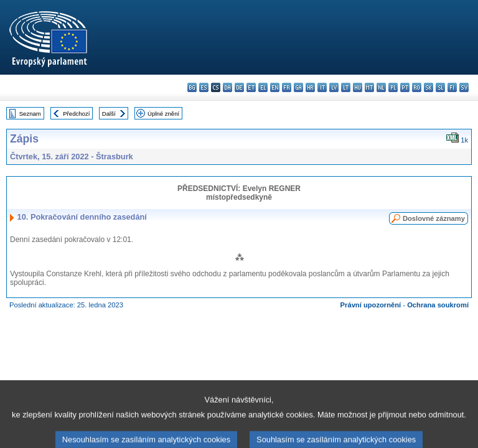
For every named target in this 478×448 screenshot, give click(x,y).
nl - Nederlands (381, 87)
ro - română (417, 87)
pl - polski (393, 87)
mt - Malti (369, 87)
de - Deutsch (239, 87)
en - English (275, 87)
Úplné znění (163, 114)
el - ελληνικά (263, 87)
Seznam (30, 114)
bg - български (192, 87)
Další (109, 114)
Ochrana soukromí (438, 305)
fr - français (287, 87)
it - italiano (322, 87)
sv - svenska (464, 87)
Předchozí (76, 114)
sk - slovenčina (429, 87)
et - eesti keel (251, 87)
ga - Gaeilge (298, 87)
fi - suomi (452, 87)
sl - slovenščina (440, 87)
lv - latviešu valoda (334, 87)
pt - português (405, 87)
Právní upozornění (371, 305)
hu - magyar (358, 87)
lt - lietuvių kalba (346, 87)
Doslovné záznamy (434, 218)
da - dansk (227, 87)
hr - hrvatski (310, 87)
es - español (204, 87)
